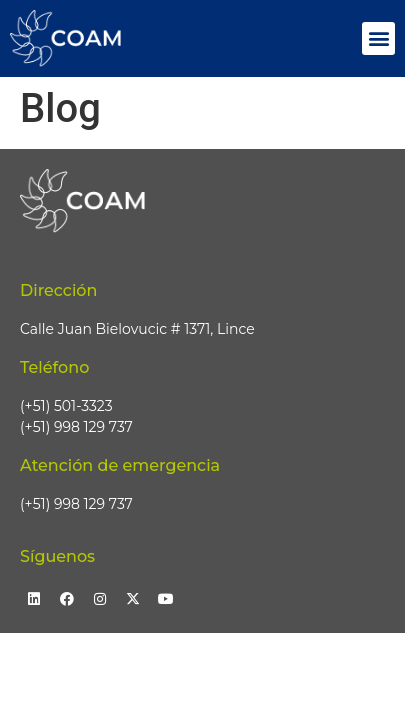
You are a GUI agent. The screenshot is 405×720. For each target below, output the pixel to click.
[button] (378, 38)
